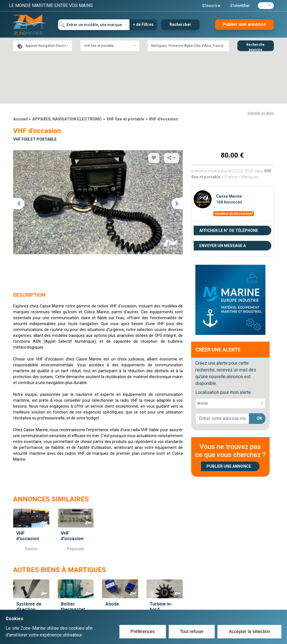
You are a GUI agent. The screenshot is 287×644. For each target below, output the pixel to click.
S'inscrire (211, 6)
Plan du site (210, 605)
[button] (266, 6)
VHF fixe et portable (125, 69)
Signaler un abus (261, 63)
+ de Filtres (143, 24)
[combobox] (43, 46)
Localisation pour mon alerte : (224, 343)
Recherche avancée (255, 47)
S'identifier (240, 6)
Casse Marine (229, 147)
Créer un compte (126, 605)
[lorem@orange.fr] (222, 369)
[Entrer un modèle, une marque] (94, 25)
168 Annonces (229, 152)
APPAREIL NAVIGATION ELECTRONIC (67, 69)
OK (259, 369)
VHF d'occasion (163, 69)
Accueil (20, 69)
